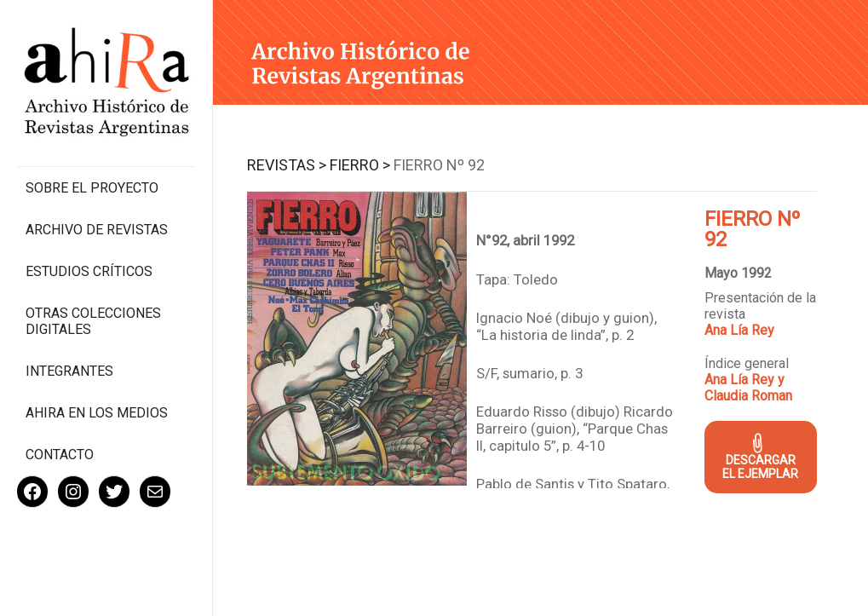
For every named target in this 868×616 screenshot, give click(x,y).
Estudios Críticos (89, 271)
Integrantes (69, 371)
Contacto (60, 455)
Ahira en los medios (97, 413)
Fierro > (360, 165)
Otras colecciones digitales (93, 321)
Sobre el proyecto (92, 188)
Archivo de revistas (97, 230)
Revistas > (287, 165)
